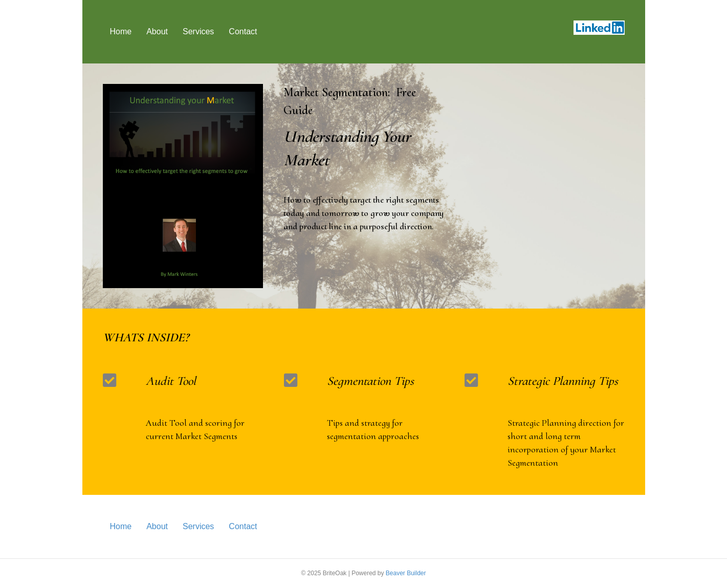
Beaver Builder (406, 573)
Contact (243, 31)
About (157, 31)
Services (198, 31)
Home (121, 31)
